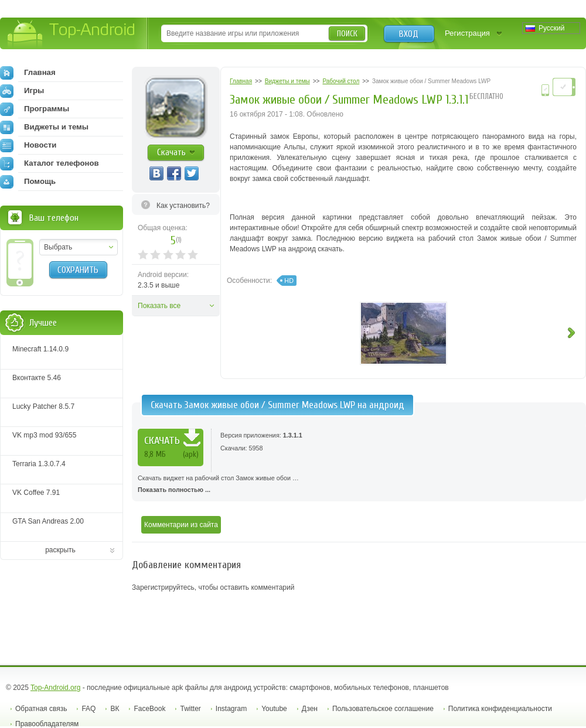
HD (289, 281)
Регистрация (467, 33)
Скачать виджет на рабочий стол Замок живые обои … (359, 485)
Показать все (159, 306)
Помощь (28, 182)
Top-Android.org (55, 688)
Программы (35, 109)
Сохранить (78, 270)
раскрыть (60, 550)
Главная (28, 73)
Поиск (347, 34)
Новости (28, 145)
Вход (409, 34)
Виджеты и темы (44, 127)
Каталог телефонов (50, 163)
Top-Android (72, 34)
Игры (22, 91)
